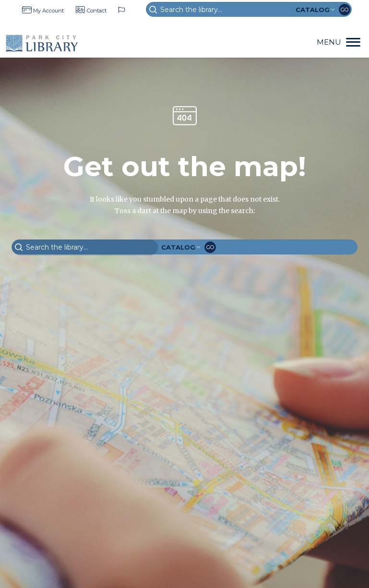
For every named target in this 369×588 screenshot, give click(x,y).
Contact (97, 11)
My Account (48, 11)
